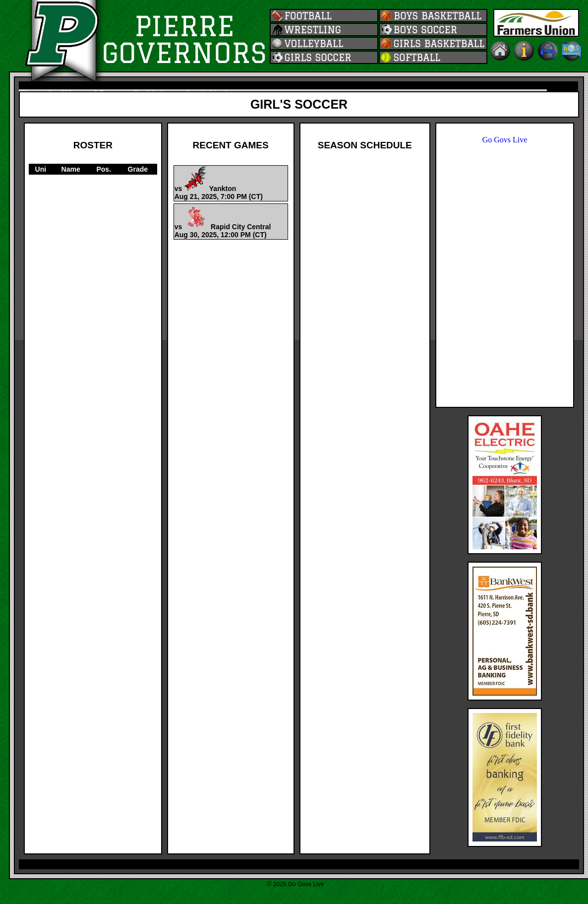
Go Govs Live (505, 140)
